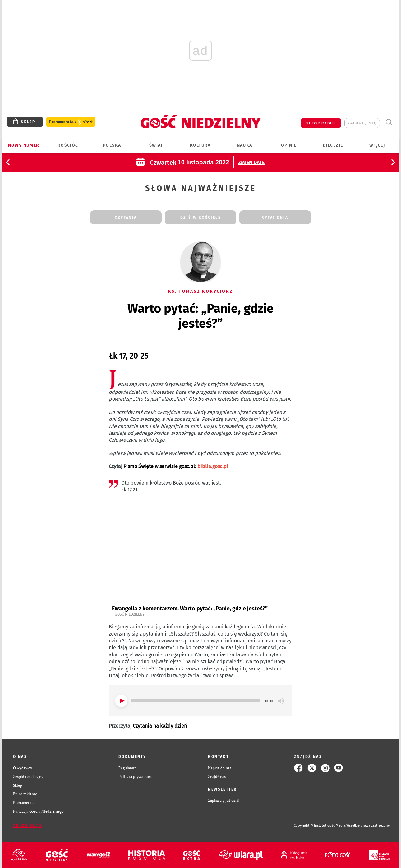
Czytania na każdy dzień (160, 726)
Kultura (200, 145)
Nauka (245, 145)
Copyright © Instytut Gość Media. (320, 826)
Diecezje (333, 145)
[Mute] (281, 701)
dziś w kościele (200, 218)
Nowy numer (24, 145)
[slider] (196, 701)
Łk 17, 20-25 (129, 356)
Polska (112, 145)
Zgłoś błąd (27, 826)
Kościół (68, 145)
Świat (156, 145)
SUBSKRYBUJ (321, 123)
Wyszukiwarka (389, 122)
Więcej (377, 145)
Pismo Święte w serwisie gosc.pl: (176, 466)
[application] (200, 701)
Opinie (289, 145)
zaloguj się (362, 123)
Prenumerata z (71, 122)
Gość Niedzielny (130, 614)
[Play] (121, 701)
